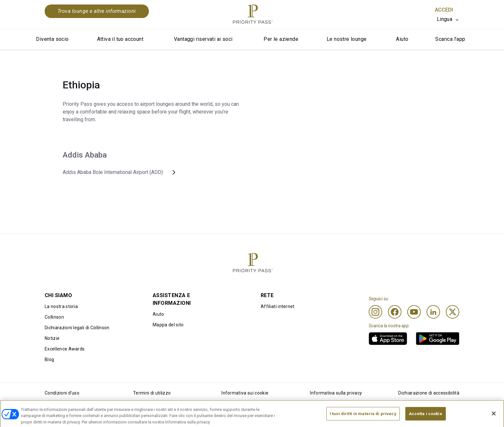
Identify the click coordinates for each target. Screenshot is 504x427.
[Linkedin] (433, 312)
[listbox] (448, 19)
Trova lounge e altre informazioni (97, 11)
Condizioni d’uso (62, 393)
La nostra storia (61, 306)
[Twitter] (453, 312)
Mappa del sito (168, 325)
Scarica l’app (450, 39)
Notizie (52, 338)
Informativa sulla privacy (336, 393)
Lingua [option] (445, 19)
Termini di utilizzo (152, 393)
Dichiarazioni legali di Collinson (77, 328)
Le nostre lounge (346, 39)
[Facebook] (395, 312)
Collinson (54, 317)
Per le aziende (281, 39)
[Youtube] (414, 312)
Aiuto (402, 39)
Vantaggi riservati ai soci (203, 39)
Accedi (444, 10)
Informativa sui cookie (245, 393)
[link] (388, 339)
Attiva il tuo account (120, 39)
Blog (49, 359)
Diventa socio (52, 39)
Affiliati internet (278, 306)
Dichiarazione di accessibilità (429, 393)
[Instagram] (375, 312)
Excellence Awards (65, 349)
